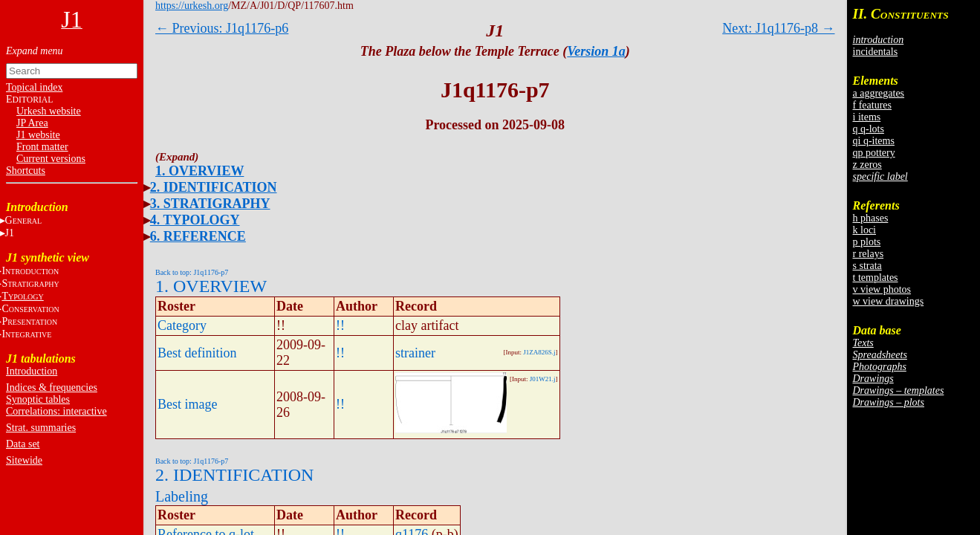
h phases (871, 218)
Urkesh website (49, 111)
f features (872, 105)
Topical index (34, 87)
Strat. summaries (41, 428)
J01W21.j (543, 379)
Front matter (42, 147)
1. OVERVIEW (199, 171)
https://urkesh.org (192, 6)
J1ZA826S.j (539, 352)
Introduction (32, 371)
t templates (876, 278)
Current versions (51, 159)
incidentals (876, 52)
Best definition (197, 353)
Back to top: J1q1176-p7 (192, 272)
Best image (187, 404)
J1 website (38, 135)
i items (867, 117)
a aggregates (879, 93)
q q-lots (869, 129)
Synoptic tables (38, 399)
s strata (867, 266)
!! (340, 325)
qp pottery (874, 153)
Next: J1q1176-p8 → (778, 28)
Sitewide (24, 460)
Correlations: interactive (56, 411)
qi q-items (874, 141)
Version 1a (596, 51)
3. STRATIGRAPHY (210, 204)
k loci (865, 230)
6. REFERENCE (198, 236)
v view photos (882, 289)
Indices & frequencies (52, 388)
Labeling (182, 496)
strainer (415, 353)
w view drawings (889, 301)
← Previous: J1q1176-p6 (222, 28)
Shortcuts (26, 171)
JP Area (32, 123)
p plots (867, 242)
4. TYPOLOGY (195, 220)
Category (182, 325)
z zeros (867, 165)
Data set (23, 444)
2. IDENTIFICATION (214, 187)
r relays (869, 254)
